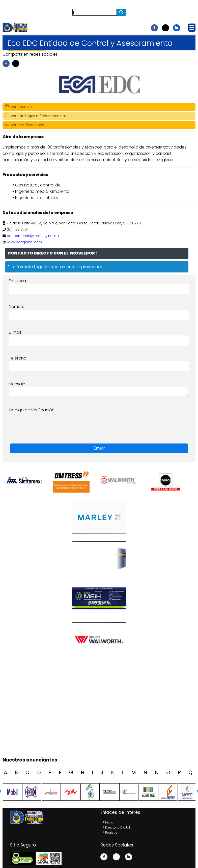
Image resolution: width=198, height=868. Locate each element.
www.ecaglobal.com (24, 242)
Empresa (17, 281)
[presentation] (47, 423)
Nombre (17, 306)
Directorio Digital (116, 827)
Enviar (99, 448)
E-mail (15, 332)
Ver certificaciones (24, 125)
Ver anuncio (18, 107)
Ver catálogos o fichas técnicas (36, 116)
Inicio (108, 822)
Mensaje (17, 384)
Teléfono (18, 358)
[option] (29, 480)
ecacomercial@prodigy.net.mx (33, 236)
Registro (110, 832)
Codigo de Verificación (32, 410)
